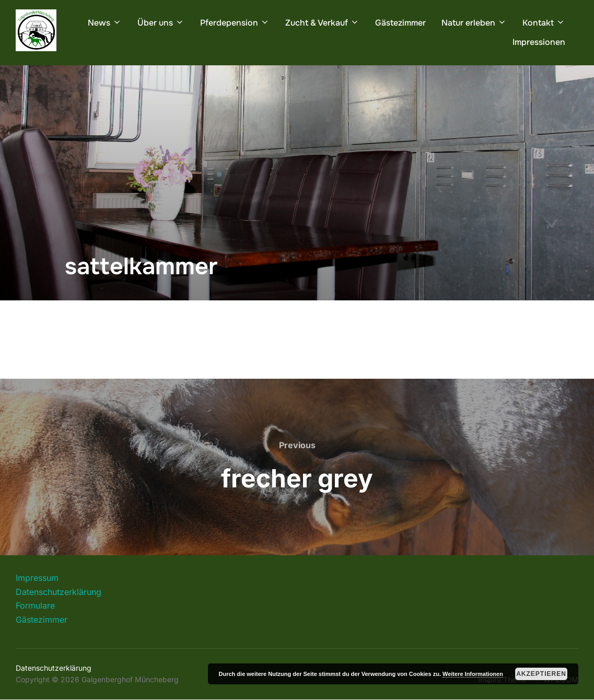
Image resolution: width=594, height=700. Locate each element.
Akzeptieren (541, 674)
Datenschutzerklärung (59, 592)
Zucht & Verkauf (322, 23)
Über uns (161, 23)
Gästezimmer (400, 23)
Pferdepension (235, 23)
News (105, 23)
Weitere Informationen (473, 674)
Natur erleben (474, 23)
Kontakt (544, 23)
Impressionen (539, 42)
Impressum (37, 578)
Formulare (35, 605)
